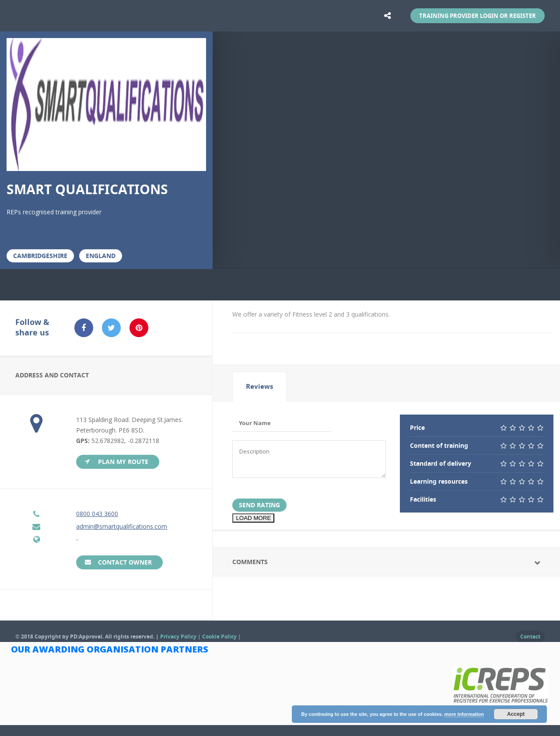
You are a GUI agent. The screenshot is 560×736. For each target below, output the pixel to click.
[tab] (259, 387)
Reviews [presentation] (259, 386)
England (101, 256)
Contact (530, 637)
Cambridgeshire (40, 256)
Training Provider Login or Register (478, 16)
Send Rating (259, 505)
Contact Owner (125, 562)
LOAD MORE (253, 518)
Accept (516, 714)
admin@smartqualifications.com (122, 526)
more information (464, 714)
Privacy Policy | (181, 637)
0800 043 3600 (97, 514)
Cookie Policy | (222, 637)
